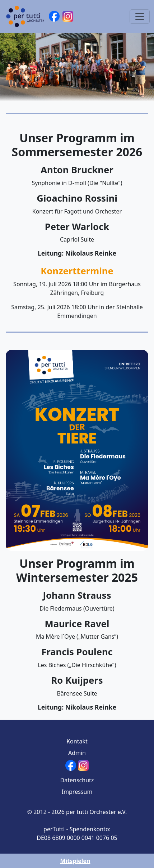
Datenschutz (77, 780)
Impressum (77, 792)
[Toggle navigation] (140, 17)
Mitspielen (75, 861)
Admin (77, 753)
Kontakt (77, 741)
